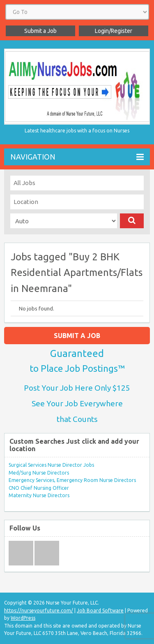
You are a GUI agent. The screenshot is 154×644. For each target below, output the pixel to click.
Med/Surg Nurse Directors (39, 473)
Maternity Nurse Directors (39, 495)
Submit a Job (40, 31)
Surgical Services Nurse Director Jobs (51, 465)
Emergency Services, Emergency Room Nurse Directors (72, 480)
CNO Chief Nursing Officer (39, 488)
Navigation (77, 157)
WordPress (23, 618)
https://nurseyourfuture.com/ (39, 610)
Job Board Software (100, 610)
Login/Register (114, 31)
